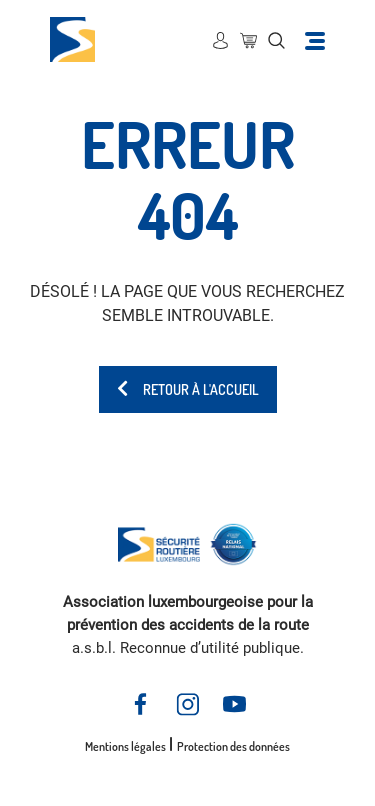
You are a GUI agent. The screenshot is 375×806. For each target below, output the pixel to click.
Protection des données (233, 746)
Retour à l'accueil (188, 389)
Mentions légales (125, 746)
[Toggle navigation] (315, 39)
